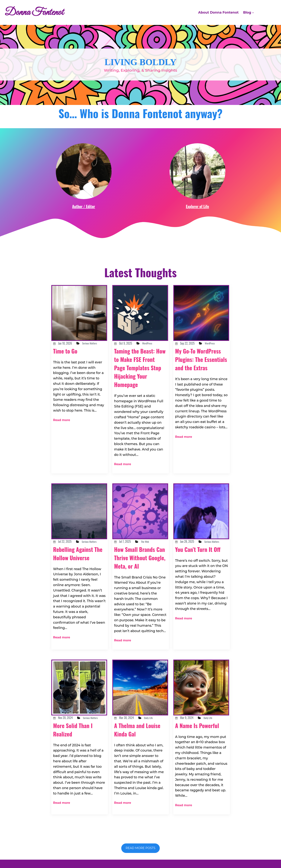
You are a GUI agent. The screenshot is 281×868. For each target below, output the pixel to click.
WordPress (153, 343)
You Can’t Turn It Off (198, 550)
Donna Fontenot (41, 12)
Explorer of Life (197, 206)
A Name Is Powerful (189, 719)
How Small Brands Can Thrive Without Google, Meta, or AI (139, 554)
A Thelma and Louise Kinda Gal (137, 719)
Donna (149, 852)
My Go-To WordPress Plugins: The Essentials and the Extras (201, 368)
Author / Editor (84, 206)
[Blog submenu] (253, 13)
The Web (151, 534)
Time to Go (68, 355)
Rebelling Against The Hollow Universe (77, 554)
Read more (60, 414)
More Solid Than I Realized (77, 724)
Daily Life (154, 707)
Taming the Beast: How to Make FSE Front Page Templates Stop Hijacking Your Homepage (139, 372)
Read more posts (141, 830)
